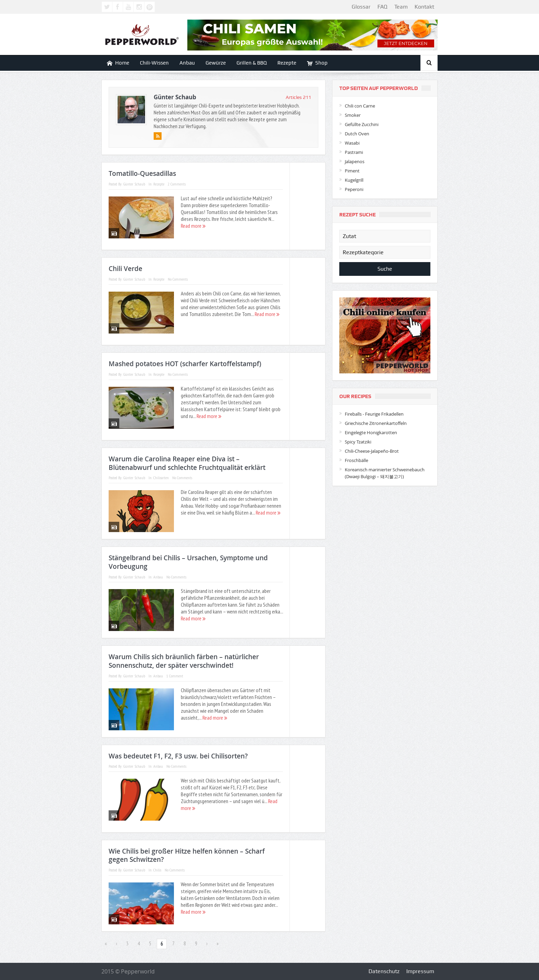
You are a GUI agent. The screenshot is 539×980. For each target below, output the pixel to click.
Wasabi (352, 143)
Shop (317, 63)
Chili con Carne (360, 106)
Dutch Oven (357, 134)
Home (118, 63)
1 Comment (175, 676)
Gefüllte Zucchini (362, 124)
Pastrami (354, 152)
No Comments (178, 279)
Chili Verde (125, 269)
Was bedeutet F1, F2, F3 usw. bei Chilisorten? (178, 756)
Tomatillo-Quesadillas (142, 173)
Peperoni (354, 189)
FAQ (382, 7)
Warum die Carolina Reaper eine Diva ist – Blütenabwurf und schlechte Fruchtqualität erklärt (187, 463)
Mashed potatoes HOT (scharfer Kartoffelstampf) (185, 364)
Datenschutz (384, 971)
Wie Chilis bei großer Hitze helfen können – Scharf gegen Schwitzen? (187, 855)
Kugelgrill (354, 180)
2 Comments (177, 184)
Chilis (157, 870)
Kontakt (424, 7)
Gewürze (216, 63)
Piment (352, 171)
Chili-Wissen (154, 63)
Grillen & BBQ (252, 63)
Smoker (353, 115)
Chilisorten (161, 478)
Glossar (361, 7)
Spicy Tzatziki (358, 442)
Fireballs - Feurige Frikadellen (374, 414)
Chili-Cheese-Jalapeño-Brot (372, 451)
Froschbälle (356, 460)
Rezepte (287, 63)
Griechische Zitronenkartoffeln (376, 423)
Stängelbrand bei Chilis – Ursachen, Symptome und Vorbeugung (188, 562)
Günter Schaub (175, 97)
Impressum (420, 971)
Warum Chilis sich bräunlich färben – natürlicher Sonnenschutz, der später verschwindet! (184, 661)
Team (401, 7)
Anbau (187, 63)
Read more (193, 226)
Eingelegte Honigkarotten (371, 432)
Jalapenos (355, 161)
